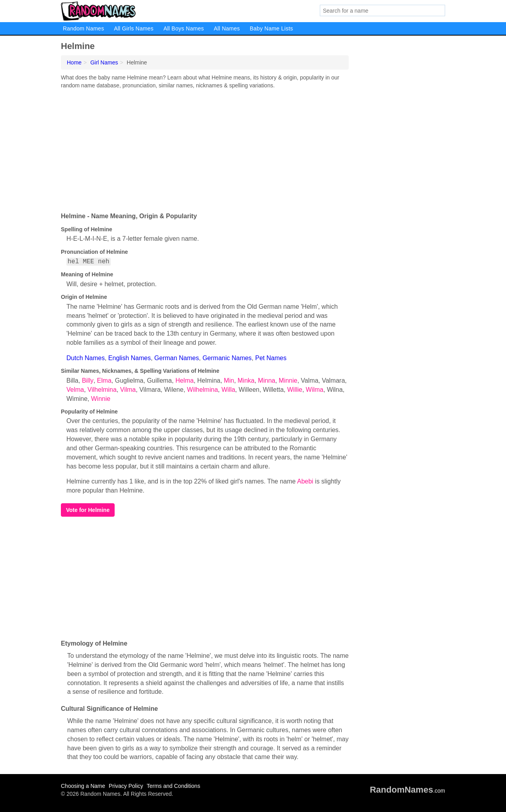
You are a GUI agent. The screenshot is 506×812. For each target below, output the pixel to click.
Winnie (101, 399)
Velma (75, 390)
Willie (295, 390)
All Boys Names (183, 28)
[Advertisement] (205, 149)
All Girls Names (134, 28)
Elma (104, 381)
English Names (130, 358)
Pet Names (271, 358)
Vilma (128, 390)
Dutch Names (86, 358)
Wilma (315, 390)
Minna (267, 381)
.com (407, 791)
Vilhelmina (102, 390)
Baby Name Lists (272, 28)
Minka (246, 381)
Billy (88, 381)
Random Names (83, 28)
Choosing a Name (83, 786)
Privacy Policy (126, 786)
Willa (228, 390)
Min (229, 381)
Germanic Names (227, 358)
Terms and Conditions (173, 786)
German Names (177, 358)
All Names (227, 28)
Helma (185, 381)
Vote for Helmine (88, 510)
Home (74, 62)
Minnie (288, 381)
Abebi (305, 481)
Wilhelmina (202, 390)
